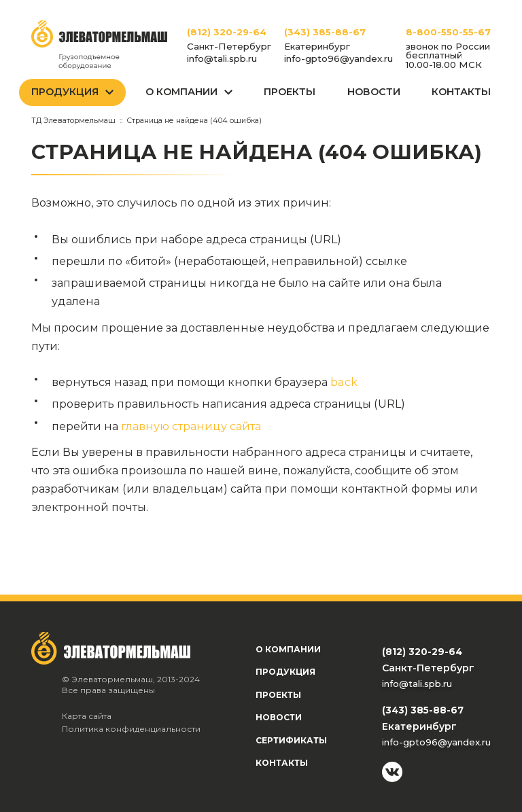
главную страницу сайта (191, 426)
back (344, 382)
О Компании (181, 92)
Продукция (65, 92)
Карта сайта (87, 716)
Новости (374, 92)
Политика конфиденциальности (131, 729)
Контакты (461, 92)
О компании (288, 649)
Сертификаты (291, 740)
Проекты (290, 92)
